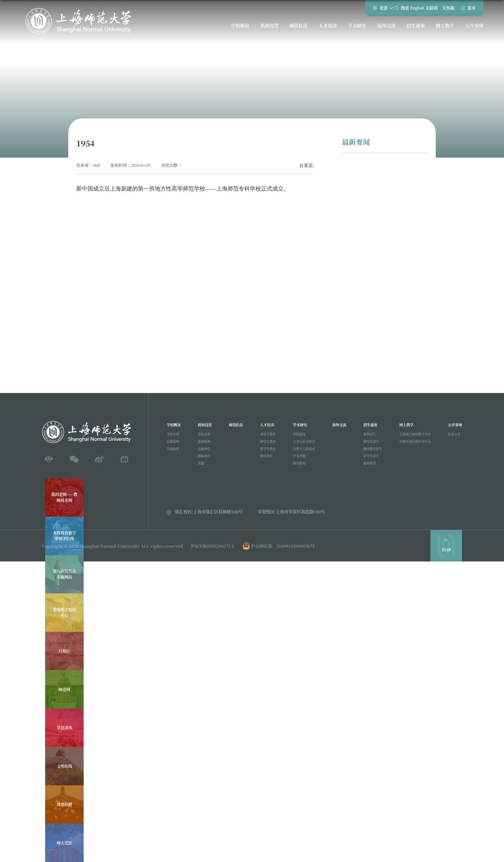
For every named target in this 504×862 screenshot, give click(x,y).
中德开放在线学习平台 (413, 445)
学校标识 (174, 453)
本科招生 (365, 436)
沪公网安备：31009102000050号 (283, 546)
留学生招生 (367, 461)
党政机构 (204, 445)
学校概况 (241, 29)
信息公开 (453, 436)
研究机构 (296, 470)
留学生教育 (265, 453)
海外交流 (386, 29)
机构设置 (270, 29)
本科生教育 (265, 436)
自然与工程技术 (302, 453)
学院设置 (204, 436)
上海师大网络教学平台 (413, 436)
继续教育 (264, 461)
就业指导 (365, 470)
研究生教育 (265, 445)
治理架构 (174, 445)
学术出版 (296, 461)
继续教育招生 (369, 453)
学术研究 (357, 29)
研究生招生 (367, 445)
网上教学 (443, 29)
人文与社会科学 (302, 445)
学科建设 (296, 436)
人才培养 (328, 29)
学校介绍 (174, 436)
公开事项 (472, 29)
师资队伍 (299, 29)
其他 (200, 470)
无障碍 (428, 9)
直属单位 (204, 453)
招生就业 (415, 29)
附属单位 (204, 461)
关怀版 (444, 9)
